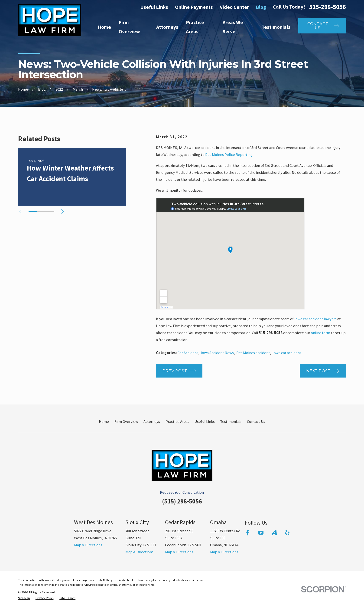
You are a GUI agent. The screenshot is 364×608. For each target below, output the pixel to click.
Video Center (234, 7)
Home (104, 422)
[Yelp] (287, 533)
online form (320, 333)
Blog (261, 7)
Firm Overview (126, 422)
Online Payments (194, 7)
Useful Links (154, 7)
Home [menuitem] (104, 27)
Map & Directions (88, 545)
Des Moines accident (253, 353)
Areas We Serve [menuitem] (233, 27)
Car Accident (188, 353)
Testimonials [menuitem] (276, 27)
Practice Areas (177, 422)
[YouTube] (261, 533)
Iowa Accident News (217, 353)
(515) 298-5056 (182, 501)
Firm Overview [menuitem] (129, 27)
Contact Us (256, 422)
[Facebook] (248, 533)
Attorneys (152, 422)
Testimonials (231, 422)
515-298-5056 (328, 7)
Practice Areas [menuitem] (195, 27)
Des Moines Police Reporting (229, 155)
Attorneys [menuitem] (167, 27)
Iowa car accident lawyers (315, 319)
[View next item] (62, 211)
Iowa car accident (287, 353)
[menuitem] (24, 598)
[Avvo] (274, 533)
